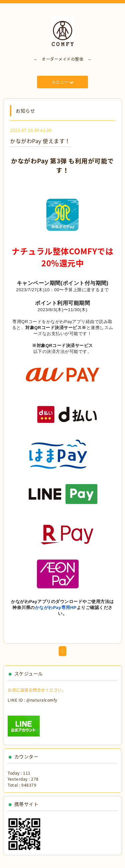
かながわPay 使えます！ (40, 141)
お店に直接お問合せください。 (37, 690)
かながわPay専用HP (56, 608)
